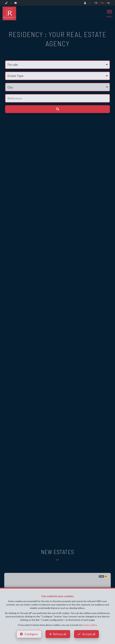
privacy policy (90, 625)
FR (96, 3)
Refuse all (60, 634)
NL (109, 3)
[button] (57, 87)
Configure (31, 634)
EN (102, 3)
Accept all (89, 634)
